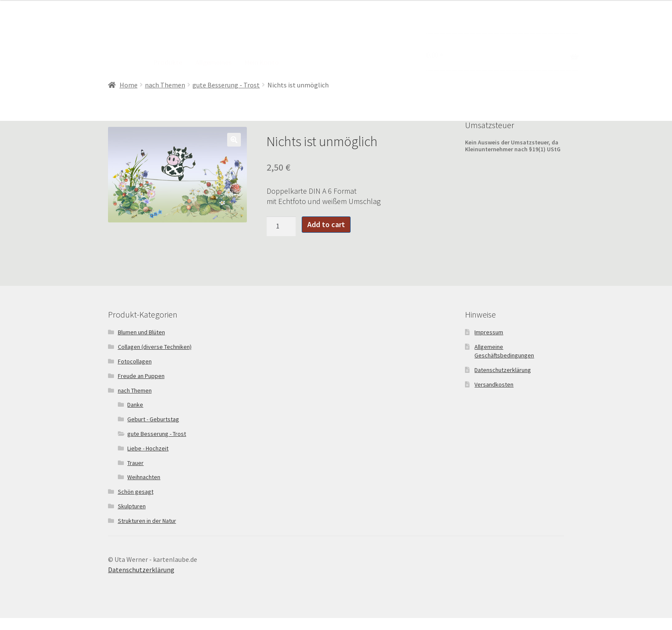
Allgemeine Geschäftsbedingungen (504, 351)
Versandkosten (494, 384)
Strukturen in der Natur (147, 521)
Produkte (168, 62)
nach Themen (165, 85)
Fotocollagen (135, 361)
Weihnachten (144, 477)
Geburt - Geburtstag (153, 419)
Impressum (489, 332)
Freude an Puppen (141, 376)
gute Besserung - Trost (226, 85)
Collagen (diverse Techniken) (155, 347)
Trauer (135, 463)
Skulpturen (132, 506)
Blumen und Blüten (141, 332)
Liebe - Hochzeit (148, 448)
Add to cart (326, 224)
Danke (135, 405)
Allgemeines (213, 62)
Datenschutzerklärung (503, 370)
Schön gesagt (136, 492)
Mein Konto (262, 62)
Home (129, 85)
